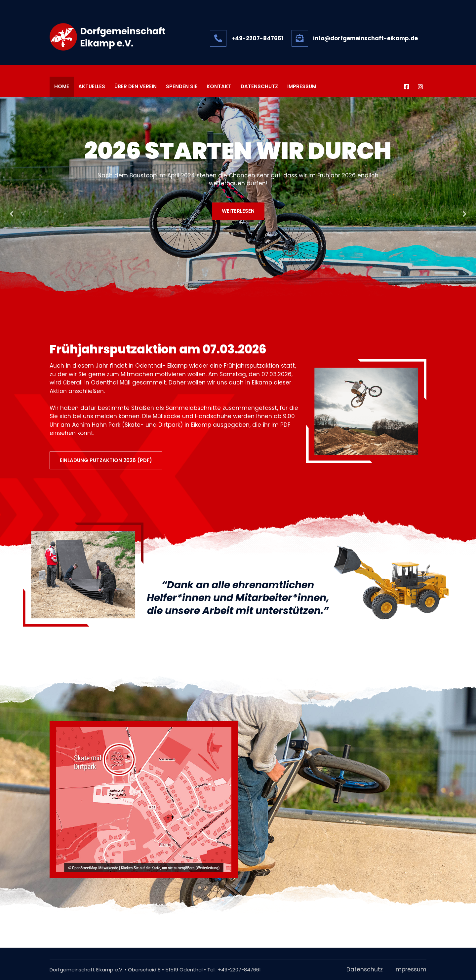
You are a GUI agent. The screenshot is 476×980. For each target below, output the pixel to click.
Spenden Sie (182, 87)
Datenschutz (259, 87)
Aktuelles (92, 87)
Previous (12, 214)
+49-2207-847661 (239, 970)
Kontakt (219, 87)
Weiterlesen (238, 211)
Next (464, 214)
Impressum (302, 87)
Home (62, 87)
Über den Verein (136, 87)
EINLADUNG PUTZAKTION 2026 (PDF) (106, 460)
